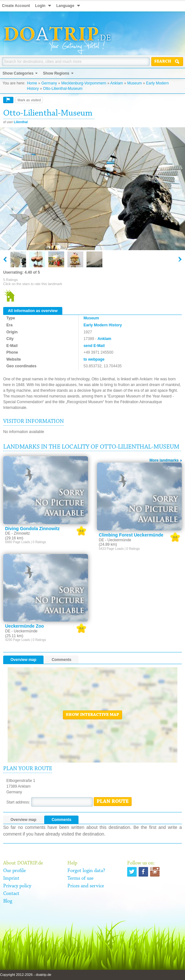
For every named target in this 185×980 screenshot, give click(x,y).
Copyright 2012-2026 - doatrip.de (26, 975)
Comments (61, 660)
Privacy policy (17, 886)
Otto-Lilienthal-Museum (63, 89)
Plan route (113, 802)
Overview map (23, 660)
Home (32, 83)
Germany (49, 83)
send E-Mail (94, 346)
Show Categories (18, 73)
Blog (8, 901)
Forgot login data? (86, 871)
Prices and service (86, 886)
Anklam (117, 83)
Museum (134, 83)
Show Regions (56, 73)
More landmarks (164, 460)
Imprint (11, 878)
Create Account (16, 6)
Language (65, 6)
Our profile (14, 871)
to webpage (94, 359)
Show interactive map (92, 715)
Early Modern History (103, 325)
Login (40, 6)
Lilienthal (21, 122)
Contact (11, 894)
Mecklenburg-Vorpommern (84, 83)
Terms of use (80, 878)
